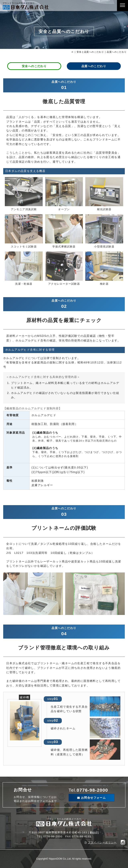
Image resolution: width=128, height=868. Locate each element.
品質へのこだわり (94, 66)
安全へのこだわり (34, 66)
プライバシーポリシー (102, 843)
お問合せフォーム (93, 798)
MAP (95, 833)
